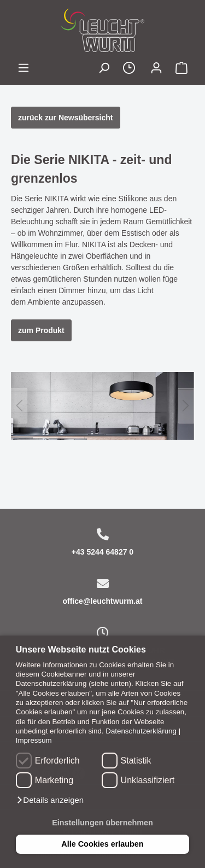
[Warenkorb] (181, 69)
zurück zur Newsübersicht (66, 118)
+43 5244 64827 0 (102, 552)
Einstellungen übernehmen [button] (102, 823)
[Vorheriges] (19, 406)
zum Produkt (41, 330)
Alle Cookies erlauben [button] (102, 844)
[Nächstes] (186, 406)
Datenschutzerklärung (141, 731)
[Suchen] (104, 69)
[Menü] (24, 69)
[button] (50, 800)
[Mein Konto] (156, 69)
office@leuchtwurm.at (103, 601)
